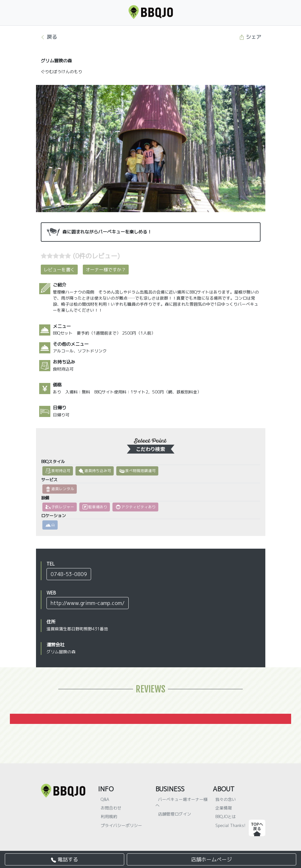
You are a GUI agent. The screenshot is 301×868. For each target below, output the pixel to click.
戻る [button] (49, 37)
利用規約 (109, 816)
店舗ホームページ (211, 859)
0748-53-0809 (69, 574)
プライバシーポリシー (121, 825)
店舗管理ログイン (175, 814)
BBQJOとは (226, 816)
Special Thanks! (230, 825)
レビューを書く (59, 270)
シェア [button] (250, 37)
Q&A (105, 799)
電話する (64, 859)
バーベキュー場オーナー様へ (182, 802)
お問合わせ (111, 808)
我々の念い (226, 799)
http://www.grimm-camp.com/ (88, 603)
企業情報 (224, 808)
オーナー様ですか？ (106, 270)
